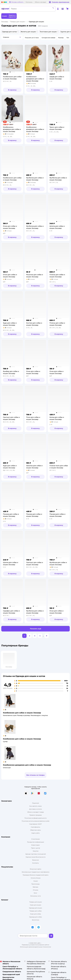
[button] (12, 37)
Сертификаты (35, 827)
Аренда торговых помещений (36, 854)
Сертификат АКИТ (35, 824)
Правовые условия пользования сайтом (35, 945)
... (43, 636)
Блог (35, 893)
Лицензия (35, 803)
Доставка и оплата (35, 809)
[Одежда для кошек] (35, 908)
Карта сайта (35, 833)
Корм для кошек (35, 905)
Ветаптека (36, 920)
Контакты (35, 863)
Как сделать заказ (35, 806)
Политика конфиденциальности (35, 818)
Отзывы (36, 890)
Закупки (36, 851)
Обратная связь (35, 830)
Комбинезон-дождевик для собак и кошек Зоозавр (27, 765)
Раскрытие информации (36, 842)
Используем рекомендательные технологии (35, 947)
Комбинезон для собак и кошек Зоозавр (22, 713)
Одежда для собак (35, 917)
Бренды (35, 887)
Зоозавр (5, 22)
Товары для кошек (18, 22)
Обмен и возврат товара (36, 812)
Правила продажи (35, 815)
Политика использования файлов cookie (35, 821)
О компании (35, 839)
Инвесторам (35, 845)
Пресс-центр (35, 848)
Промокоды (35, 884)
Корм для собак (35, 914)
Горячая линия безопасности (36, 857)
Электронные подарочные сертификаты (36, 872)
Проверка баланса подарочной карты (36, 875)
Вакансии (35, 860)
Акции (36, 881)
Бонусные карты (36, 869)
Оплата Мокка (36, 878)
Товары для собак (36, 911)
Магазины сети (35, 896)
